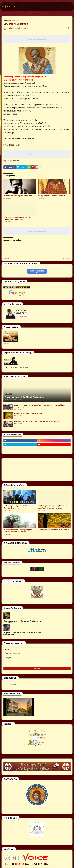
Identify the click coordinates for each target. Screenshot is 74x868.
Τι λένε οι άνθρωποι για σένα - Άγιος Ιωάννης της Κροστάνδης (18, 219)
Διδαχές (16, 20)
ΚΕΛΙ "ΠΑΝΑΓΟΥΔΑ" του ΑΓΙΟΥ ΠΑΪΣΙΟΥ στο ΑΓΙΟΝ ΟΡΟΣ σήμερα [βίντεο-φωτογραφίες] (40, 406)
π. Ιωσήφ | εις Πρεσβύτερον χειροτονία (22, 632)
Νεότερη (7, 258)
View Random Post (37, 271)
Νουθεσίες (16, 161)
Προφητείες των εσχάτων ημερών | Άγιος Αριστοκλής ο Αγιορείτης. (37, 421)
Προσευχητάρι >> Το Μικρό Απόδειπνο (25, 397)
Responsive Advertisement (37, 39)
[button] (2, 7)
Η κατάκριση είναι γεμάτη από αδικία (18, 196)
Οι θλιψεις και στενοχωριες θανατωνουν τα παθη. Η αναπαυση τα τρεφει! (53, 507)
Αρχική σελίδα (8, 20)
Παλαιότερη (66, 258)
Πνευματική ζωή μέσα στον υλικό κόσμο (28, 413)
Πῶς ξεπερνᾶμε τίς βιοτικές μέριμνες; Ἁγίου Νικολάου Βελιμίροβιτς (18, 531)
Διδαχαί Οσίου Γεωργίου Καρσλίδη (52, 196)
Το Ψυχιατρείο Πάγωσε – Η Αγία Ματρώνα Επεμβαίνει (16, 507)
